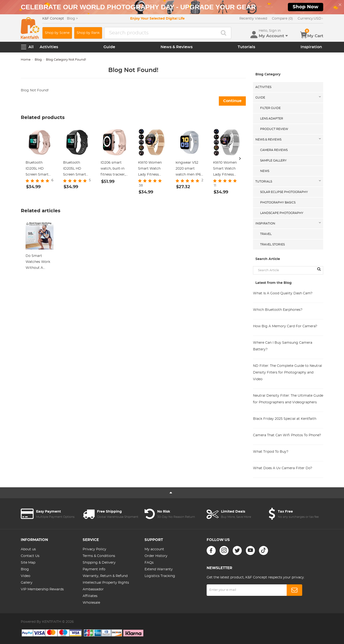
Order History (156, 556)
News (265, 171)
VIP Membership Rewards (42, 589)
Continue (232, 101)
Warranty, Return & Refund (105, 576)
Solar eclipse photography (284, 192)
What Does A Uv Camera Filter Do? (283, 468)
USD (310, 19)
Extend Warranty (159, 569)
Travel (266, 234)
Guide (109, 47)
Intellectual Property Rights (106, 583)
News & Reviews (177, 47)
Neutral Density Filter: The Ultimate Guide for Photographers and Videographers (288, 399)
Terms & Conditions (99, 556)
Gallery (27, 583)
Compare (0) (282, 19)
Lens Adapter (272, 119)
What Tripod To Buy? (271, 452)
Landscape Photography (282, 213)
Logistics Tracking (160, 576)
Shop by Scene (57, 33)
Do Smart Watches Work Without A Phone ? (38, 263)
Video (26, 576)
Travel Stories (272, 244)
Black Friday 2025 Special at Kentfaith (285, 419)
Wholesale (91, 603)
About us (28, 549)
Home (26, 60)
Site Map (28, 563)
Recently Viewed (253, 19)
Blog (38, 60)
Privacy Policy (94, 549)
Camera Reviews (274, 150)
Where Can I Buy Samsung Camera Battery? (283, 346)
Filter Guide (270, 108)
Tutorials (246, 47)
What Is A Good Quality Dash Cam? (283, 293)
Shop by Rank (88, 33)
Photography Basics (278, 203)
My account (154, 549)
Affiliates (90, 596)
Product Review (274, 129)
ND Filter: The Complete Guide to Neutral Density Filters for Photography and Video (288, 373)
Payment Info (94, 569)
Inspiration (311, 47)
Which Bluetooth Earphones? (278, 310)
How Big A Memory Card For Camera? (285, 326)
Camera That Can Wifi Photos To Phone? (287, 435)
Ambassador (93, 589)
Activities (49, 47)
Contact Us (30, 556)
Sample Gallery (273, 161)
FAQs (149, 563)
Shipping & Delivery (99, 563)
